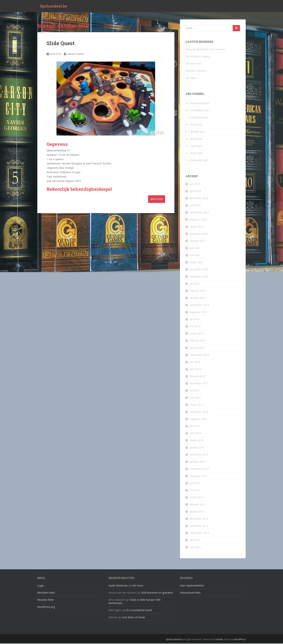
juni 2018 (195, 363)
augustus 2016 (198, 420)
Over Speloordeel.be (192, 586)
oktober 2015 (198, 462)
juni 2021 (195, 249)
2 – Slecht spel (194, 154)
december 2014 (199, 519)
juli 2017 (195, 391)
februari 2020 (197, 291)
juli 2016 (195, 427)
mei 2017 (195, 398)
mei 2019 (195, 327)
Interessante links (190, 593)
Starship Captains (196, 71)
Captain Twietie (75, 55)
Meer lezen (157, 200)
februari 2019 (197, 341)
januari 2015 (197, 512)
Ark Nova (191, 78)
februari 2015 (197, 505)
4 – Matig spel (194, 140)
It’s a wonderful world (139, 611)
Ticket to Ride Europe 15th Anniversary (135, 602)
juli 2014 (195, 541)
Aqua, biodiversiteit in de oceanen (205, 50)
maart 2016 (196, 441)
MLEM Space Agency (198, 57)
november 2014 (199, 526)
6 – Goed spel (194, 125)
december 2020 (199, 270)
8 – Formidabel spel (197, 111)
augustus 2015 (198, 477)
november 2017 (199, 384)
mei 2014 (195, 548)
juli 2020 (195, 284)
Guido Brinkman (118, 586)
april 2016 (195, 434)
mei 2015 (195, 491)
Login (41, 586)
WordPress (240, 640)
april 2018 (195, 370)
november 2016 (199, 412)
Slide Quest (61, 44)
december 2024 (199, 199)
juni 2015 (195, 484)
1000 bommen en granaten (157, 593)
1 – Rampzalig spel (197, 161)
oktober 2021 (198, 242)
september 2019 (199, 306)
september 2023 (199, 213)
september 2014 (199, 534)
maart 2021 (196, 263)
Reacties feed (45, 601)
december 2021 (199, 234)
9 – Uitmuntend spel (197, 104)
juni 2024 (195, 206)
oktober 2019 (198, 299)
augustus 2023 (198, 220)
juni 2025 (195, 185)
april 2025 (195, 192)
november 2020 (199, 277)
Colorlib (219, 640)
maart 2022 (196, 227)
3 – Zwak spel (194, 147)
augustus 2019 (198, 313)
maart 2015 (196, 498)
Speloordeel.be (54, 6)
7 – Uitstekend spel (197, 118)
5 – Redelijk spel (195, 133)
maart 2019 (196, 334)
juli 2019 (195, 320)
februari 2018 (197, 377)
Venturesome (194, 64)
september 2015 (199, 469)
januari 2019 (197, 348)
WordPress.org (46, 608)
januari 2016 (197, 448)
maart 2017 (196, 405)
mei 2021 (195, 256)
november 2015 (199, 455)
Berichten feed (46, 593)
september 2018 (199, 356)
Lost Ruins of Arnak (133, 618)
